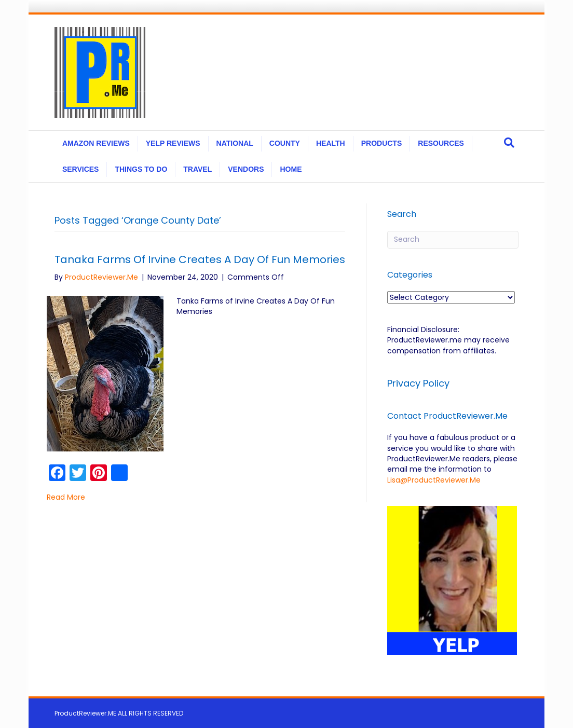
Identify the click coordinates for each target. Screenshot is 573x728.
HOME (291, 169)
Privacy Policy (420, 383)
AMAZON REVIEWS (96, 143)
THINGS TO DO (141, 169)
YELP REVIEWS (173, 143)
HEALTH (331, 143)
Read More (66, 497)
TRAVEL (197, 169)
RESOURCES (441, 143)
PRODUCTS (382, 143)
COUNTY (285, 143)
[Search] (509, 143)
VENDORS (246, 169)
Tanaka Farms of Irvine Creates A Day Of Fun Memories (200, 259)
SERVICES (81, 169)
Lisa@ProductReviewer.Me (434, 480)
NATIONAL (235, 143)
